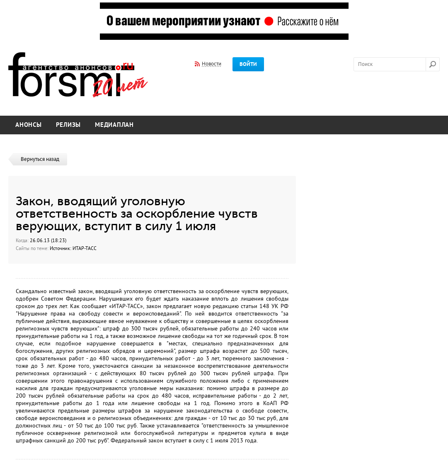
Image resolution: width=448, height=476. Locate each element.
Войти (248, 64)
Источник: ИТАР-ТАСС (73, 248)
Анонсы (29, 125)
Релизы (69, 125)
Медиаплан (114, 125)
